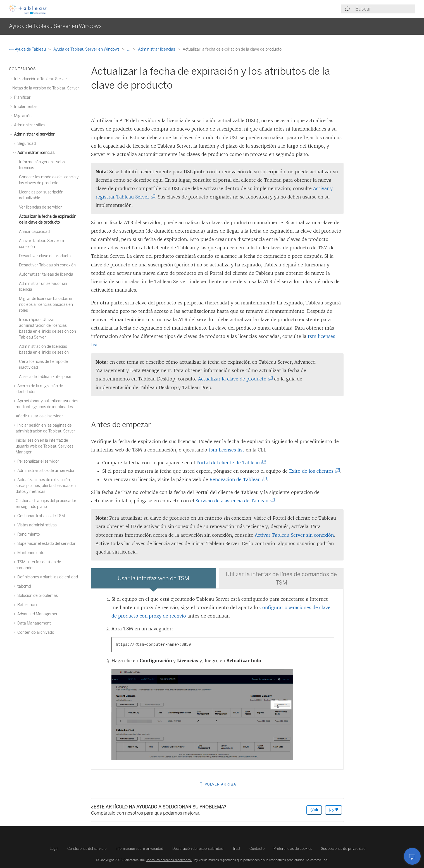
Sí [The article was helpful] (314, 810)
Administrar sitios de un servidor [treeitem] (45, 471)
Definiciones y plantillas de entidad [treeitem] (47, 577)
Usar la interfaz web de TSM (153, 578)
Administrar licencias (157, 49)
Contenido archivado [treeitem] (35, 632)
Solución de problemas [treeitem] (37, 596)
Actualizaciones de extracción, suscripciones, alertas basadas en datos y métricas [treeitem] (46, 486)
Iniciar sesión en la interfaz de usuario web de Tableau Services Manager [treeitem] (45, 446)
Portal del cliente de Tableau (229, 463)
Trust (236, 849)
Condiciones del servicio (87, 849)
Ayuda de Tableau (28, 49)
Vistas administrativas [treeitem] (36, 525)
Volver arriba (217, 784)
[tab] (153, 578)
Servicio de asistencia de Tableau (233, 501)
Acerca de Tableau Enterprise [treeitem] (45, 377)
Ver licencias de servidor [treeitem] (41, 207)
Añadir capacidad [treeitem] (34, 232)
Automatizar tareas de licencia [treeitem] (46, 274)
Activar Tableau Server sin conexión (294, 535)
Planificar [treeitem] (22, 97)
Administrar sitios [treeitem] (29, 125)
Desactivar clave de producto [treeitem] (45, 256)
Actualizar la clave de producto (234, 379)
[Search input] (385, 9)
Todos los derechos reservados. (169, 860)
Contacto (257, 849)
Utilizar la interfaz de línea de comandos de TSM (281, 578)
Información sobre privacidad (139, 849)
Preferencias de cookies (293, 849)
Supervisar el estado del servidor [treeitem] (46, 544)
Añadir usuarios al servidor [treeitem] (39, 416)
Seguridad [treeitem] (26, 144)
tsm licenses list (227, 450)
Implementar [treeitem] (25, 107)
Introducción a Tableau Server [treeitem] (40, 79)
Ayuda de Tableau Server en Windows (87, 49)
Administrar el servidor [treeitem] (34, 134)
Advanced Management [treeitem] (38, 614)
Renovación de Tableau (236, 479)
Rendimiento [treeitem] (28, 534)
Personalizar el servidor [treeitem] (37, 461)
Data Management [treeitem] (33, 623)
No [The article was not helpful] (334, 810)
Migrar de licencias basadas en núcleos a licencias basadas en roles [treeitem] (46, 305)
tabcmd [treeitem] (23, 586)
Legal (54, 849)
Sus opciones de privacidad (343, 849)
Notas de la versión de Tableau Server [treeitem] (46, 88)
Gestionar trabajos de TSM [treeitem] (40, 516)
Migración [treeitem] (22, 116)
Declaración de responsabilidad (198, 849)
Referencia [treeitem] (26, 605)
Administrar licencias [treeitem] (35, 153)
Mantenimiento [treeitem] (30, 553)
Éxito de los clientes (313, 471)
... (129, 49)
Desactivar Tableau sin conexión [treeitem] (47, 265)
